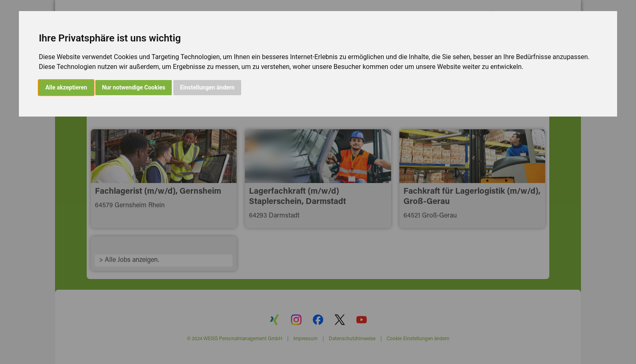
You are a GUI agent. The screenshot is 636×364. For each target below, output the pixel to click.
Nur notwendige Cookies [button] (134, 87)
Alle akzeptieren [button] (66, 87)
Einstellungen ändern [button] (207, 87)
